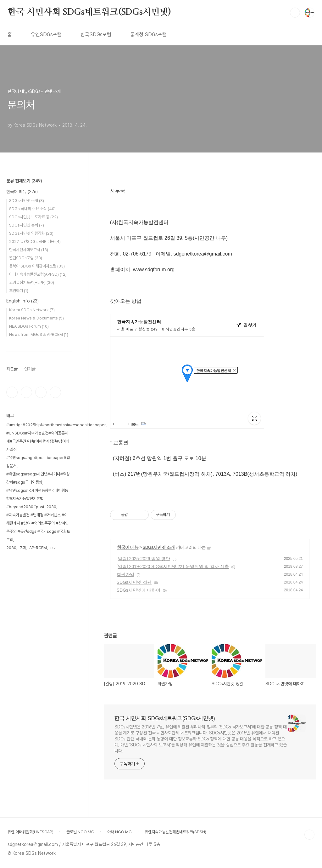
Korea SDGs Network (32, 310)
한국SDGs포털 (96, 34)
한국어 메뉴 (128, 547)
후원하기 (19, 291)
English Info (22, 301)
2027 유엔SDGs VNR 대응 (35, 241)
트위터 (41, 392)
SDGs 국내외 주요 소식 (32, 209)
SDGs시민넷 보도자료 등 (33, 217)
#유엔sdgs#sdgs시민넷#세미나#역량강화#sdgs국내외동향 (38, 478)
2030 (11, 548)
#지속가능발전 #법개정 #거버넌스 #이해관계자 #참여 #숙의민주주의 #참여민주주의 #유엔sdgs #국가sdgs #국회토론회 (38, 527)
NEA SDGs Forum (29, 326)
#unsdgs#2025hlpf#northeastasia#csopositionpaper (56, 425)
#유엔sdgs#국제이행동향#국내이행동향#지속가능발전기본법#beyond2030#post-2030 (37, 499)
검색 (295, 13)
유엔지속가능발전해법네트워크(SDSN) (175, 832)
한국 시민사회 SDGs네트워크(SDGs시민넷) (89, 12)
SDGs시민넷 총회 (27, 225)
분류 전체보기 (24, 181)
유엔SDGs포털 (46, 34)
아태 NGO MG (119, 832)
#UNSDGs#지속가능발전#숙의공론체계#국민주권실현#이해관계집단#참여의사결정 (38, 441)
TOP (309, 835)
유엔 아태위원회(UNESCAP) (31, 832)
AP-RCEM (38, 548)
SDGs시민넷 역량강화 (31, 233)
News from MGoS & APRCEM (39, 334)
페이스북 (12, 392)
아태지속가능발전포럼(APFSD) (38, 274)
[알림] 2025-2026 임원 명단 (143, 559)
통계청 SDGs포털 (148, 34)
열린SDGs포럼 (26, 258)
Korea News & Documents (36, 318)
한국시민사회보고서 (29, 250)
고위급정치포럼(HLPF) (32, 282)
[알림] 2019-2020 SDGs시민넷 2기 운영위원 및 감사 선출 (173, 566)
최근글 (12, 369)
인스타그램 (26, 392)
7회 (23, 548)
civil (54, 548)
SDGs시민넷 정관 (134, 582)
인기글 (30, 369)
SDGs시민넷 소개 (158, 547)
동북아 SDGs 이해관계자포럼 (37, 266)
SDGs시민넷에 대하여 (139, 590)
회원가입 (125, 574)
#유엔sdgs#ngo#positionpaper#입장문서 (38, 462)
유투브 (55, 392)
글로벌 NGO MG (80, 832)
